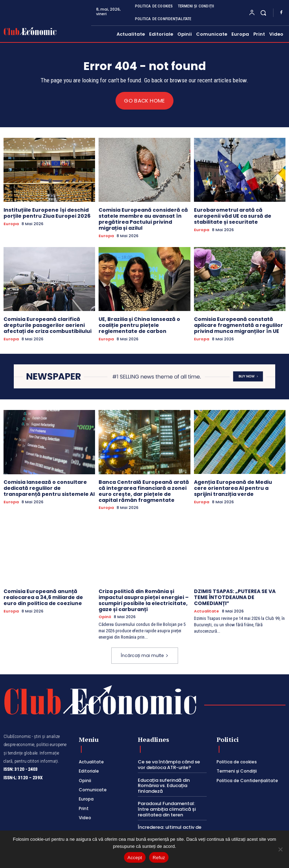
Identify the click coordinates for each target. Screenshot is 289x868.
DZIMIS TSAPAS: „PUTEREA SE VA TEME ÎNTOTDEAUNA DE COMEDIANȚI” (235, 597)
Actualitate (207, 611)
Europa (11, 224)
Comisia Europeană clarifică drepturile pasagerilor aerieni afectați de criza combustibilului (48, 325)
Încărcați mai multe (145, 655)
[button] (263, 13)
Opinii (105, 617)
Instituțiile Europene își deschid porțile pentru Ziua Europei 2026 (47, 213)
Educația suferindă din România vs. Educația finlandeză (164, 785)
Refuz (159, 858)
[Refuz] (280, 849)
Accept (135, 858)
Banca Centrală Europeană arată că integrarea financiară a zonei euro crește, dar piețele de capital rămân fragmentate (144, 491)
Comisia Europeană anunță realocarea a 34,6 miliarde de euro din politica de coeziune (43, 597)
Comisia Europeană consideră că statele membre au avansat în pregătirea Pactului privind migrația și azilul (143, 219)
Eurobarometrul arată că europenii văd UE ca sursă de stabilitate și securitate (233, 216)
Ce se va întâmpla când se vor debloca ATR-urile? (169, 765)
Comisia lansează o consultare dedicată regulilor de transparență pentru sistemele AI (49, 488)
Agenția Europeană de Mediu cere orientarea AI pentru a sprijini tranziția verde (233, 488)
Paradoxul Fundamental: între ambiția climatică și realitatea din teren (167, 809)
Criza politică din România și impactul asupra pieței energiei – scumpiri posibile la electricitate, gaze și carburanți (144, 600)
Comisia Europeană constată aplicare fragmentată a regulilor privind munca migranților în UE (238, 325)
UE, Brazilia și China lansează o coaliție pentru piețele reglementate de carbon (139, 325)
